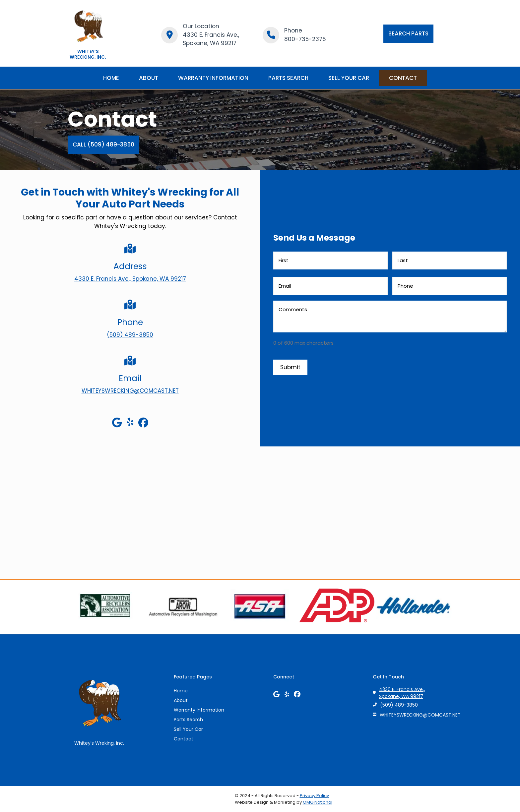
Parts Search (188, 720)
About (181, 700)
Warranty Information (199, 710)
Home (181, 691)
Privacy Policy (314, 796)
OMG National (318, 802)
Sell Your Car (188, 729)
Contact (184, 739)
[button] (408, 34)
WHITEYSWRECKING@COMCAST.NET (420, 715)
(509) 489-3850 (399, 705)
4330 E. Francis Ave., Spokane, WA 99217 (402, 693)
